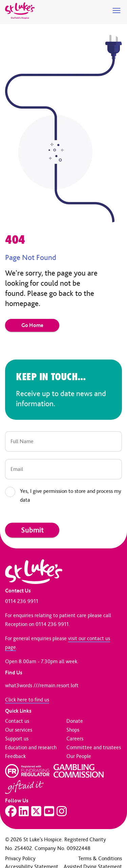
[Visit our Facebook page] (11, 811)
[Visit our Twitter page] (36, 811)
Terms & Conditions (100, 858)
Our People (79, 756)
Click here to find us (27, 700)
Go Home (32, 325)
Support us (17, 739)
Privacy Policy (20, 858)
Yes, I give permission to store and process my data (71, 495)
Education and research (31, 747)
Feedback (15, 756)
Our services (19, 730)
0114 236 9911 (22, 601)
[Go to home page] (20, 11)
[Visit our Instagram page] (62, 811)
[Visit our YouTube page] (49, 811)
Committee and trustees (94, 747)
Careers (75, 739)
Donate (75, 721)
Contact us (17, 721)
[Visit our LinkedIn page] (24, 811)
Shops (73, 730)
